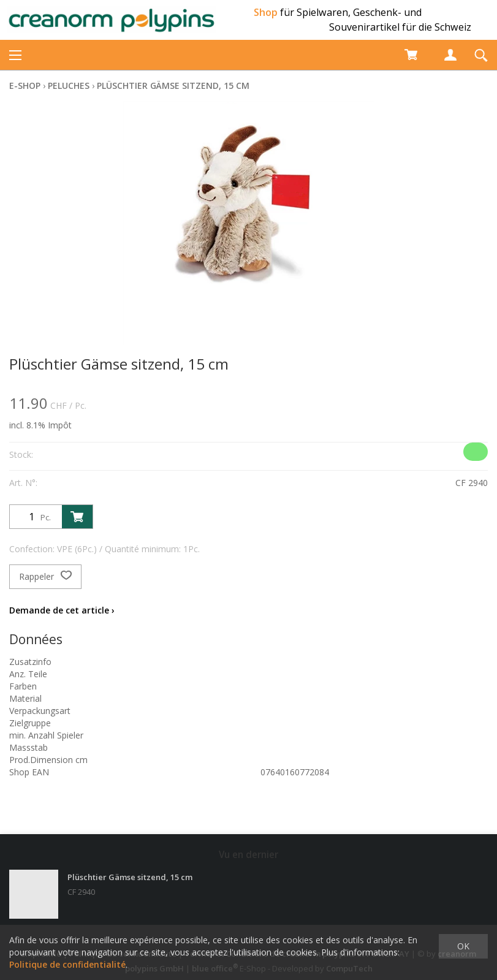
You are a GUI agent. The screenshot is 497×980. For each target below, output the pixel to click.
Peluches (69, 85)
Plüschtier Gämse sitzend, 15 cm (173, 85)
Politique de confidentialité (67, 964)
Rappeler (45, 577)
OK (463, 946)
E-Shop (25, 85)
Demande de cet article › (62, 610)
